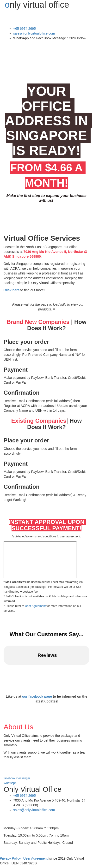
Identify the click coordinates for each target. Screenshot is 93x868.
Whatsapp (10, 783)
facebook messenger (17, 778)
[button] (4, 670)
